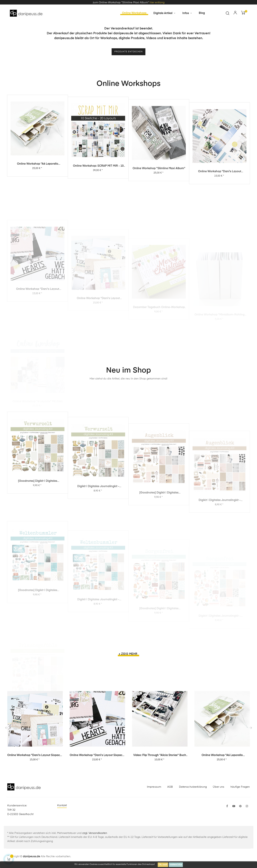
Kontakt (62, 809)
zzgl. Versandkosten (95, 837)
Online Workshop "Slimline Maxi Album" (159, 202)
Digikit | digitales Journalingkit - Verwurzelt (98, 538)
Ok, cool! (163, 865)
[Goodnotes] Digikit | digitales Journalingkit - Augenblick (159, 543)
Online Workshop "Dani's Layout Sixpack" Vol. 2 (97, 759)
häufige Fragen (240, 790)
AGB (170, 790)
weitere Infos (176, 865)
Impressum (154, 790)
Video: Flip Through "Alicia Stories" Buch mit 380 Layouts (160, 759)
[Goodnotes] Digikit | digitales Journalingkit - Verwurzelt (38, 531)
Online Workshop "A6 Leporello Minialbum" (38, 189)
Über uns (219, 790)
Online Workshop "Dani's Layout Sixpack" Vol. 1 (35, 759)
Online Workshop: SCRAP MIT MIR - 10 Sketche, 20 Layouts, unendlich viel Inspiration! (98, 195)
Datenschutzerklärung (193, 790)
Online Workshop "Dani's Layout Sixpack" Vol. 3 (220, 211)
